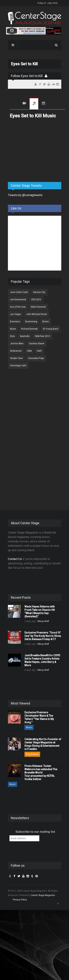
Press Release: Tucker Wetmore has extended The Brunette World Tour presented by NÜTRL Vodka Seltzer (41, 773)
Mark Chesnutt (38, 307)
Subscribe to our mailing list (35, 832)
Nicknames (16, 351)
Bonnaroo (15, 322)
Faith (39, 351)
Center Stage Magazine (43, 895)
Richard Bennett (29, 329)
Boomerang (31, 322)
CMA (29, 351)
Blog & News (32, 754)
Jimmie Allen (17, 344)
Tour (44, 104)
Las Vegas (16, 314)
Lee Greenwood (18, 300)
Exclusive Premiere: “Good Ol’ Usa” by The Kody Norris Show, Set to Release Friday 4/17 (43, 636)
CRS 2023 (36, 300)
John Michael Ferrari (37, 314)
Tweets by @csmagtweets (25, 195)
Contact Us (15, 559)
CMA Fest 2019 (42, 336)
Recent (14, 104)
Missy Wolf (43, 621)
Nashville (25, 336)
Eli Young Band (51, 329)
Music (34, 104)
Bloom (46, 322)
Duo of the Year (18, 307)
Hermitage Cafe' (18, 366)
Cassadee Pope (36, 358)
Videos (24, 104)
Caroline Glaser (37, 344)
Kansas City (39, 292)
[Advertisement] (36, 150)
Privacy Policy (20, 900)
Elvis (13, 336)
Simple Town (16, 358)
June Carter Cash (19, 292)
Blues (13, 329)
